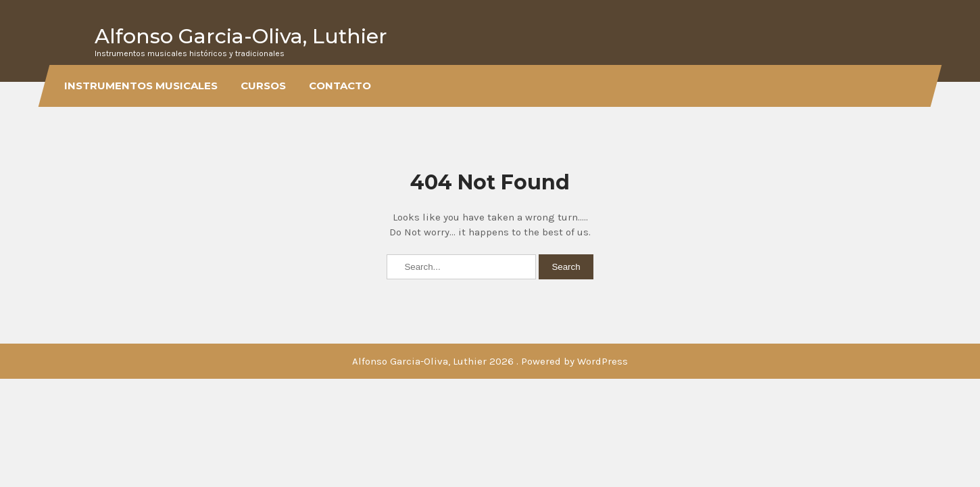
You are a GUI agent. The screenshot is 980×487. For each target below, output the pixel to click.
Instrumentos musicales (141, 86)
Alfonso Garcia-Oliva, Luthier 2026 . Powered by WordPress (490, 361)
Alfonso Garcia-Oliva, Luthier (241, 36)
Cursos (263, 86)
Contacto (340, 86)
